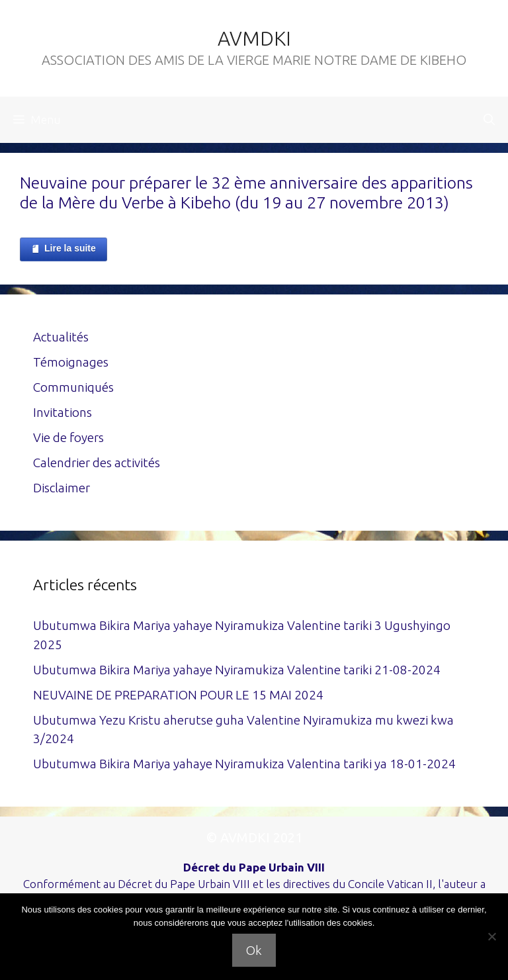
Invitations (63, 412)
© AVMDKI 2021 (254, 837)
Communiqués (73, 387)
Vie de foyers (68, 437)
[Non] (491, 936)
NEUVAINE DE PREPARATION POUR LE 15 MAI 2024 (178, 695)
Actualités (61, 337)
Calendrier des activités (97, 463)
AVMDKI (254, 38)
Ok (254, 950)
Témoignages (71, 362)
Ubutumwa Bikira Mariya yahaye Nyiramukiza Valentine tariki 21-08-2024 (237, 670)
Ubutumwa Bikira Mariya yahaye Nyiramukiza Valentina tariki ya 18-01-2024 (244, 764)
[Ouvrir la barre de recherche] (489, 120)
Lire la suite (63, 249)
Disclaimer (62, 488)
